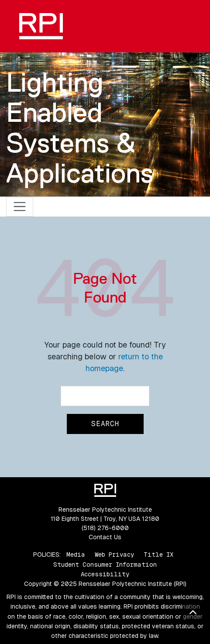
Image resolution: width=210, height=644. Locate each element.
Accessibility (105, 574)
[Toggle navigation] (20, 207)
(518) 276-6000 (105, 528)
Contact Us (105, 537)
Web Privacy (114, 554)
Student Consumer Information (105, 565)
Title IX (158, 554)
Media (76, 554)
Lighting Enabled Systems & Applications (80, 127)
